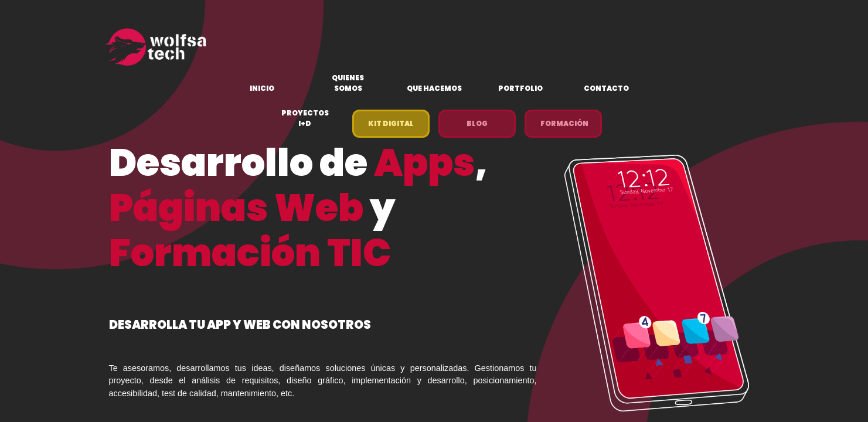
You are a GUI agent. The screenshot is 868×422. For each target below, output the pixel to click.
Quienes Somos (348, 83)
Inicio (262, 88)
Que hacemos (434, 88)
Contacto (606, 88)
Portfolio (520, 88)
